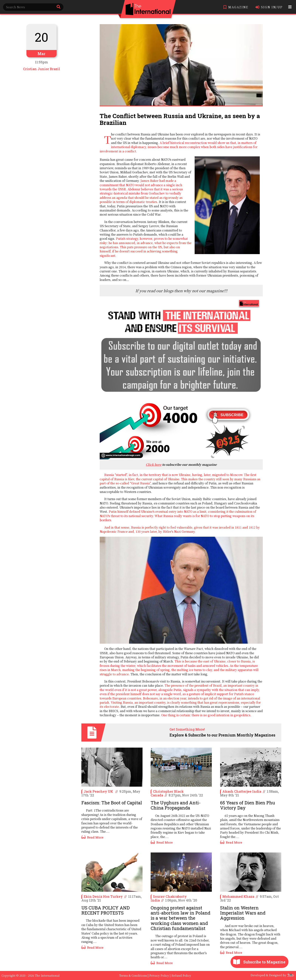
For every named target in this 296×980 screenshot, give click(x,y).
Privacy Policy (159, 975)
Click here (154, 465)
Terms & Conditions (133, 975)
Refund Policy (181, 975)
